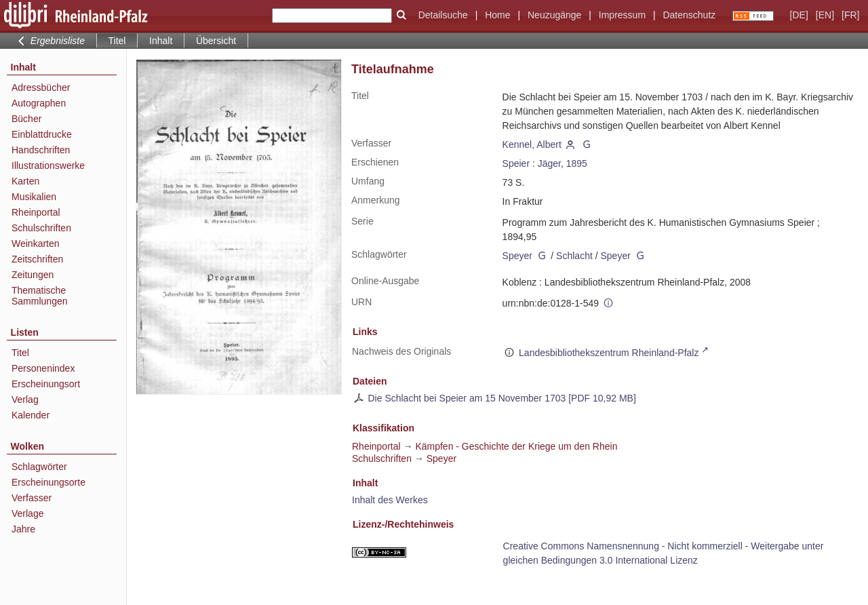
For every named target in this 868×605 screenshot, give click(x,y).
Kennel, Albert (532, 144)
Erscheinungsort (46, 384)
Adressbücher (41, 87)
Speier (516, 163)
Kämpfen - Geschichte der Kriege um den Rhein (516, 446)
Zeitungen (33, 275)
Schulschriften (41, 228)
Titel (20, 353)
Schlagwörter (39, 467)
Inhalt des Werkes (390, 500)
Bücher (26, 119)
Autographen (39, 103)
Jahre (23, 529)
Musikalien (34, 197)
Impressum (622, 15)
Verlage (27, 513)
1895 (577, 163)
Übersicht (216, 41)
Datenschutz (689, 15)
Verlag (25, 399)
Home (497, 15)
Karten (25, 181)
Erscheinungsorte (48, 482)
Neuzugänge (554, 15)
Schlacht (574, 256)
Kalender (31, 415)
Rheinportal (36, 212)
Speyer (517, 256)
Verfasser (32, 498)
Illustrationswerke (48, 165)
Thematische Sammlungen (40, 296)
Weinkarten (36, 243)
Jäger (549, 163)
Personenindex (43, 368)
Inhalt (161, 41)
